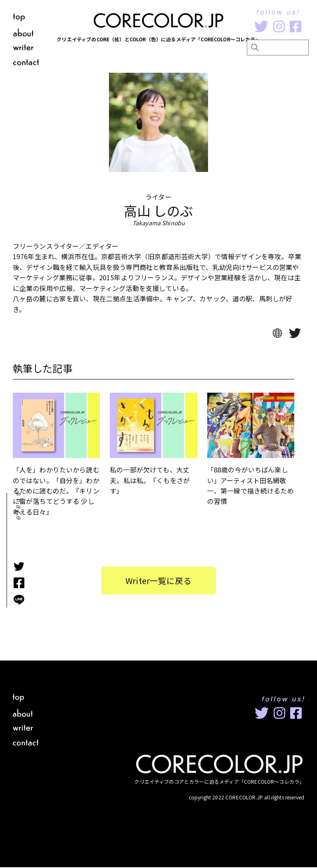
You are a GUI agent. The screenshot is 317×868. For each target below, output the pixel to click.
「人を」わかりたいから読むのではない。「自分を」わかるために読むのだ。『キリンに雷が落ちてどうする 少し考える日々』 (56, 491)
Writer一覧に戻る (159, 581)
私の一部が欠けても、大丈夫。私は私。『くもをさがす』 (150, 480)
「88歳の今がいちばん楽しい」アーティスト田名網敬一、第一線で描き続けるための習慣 (251, 486)
